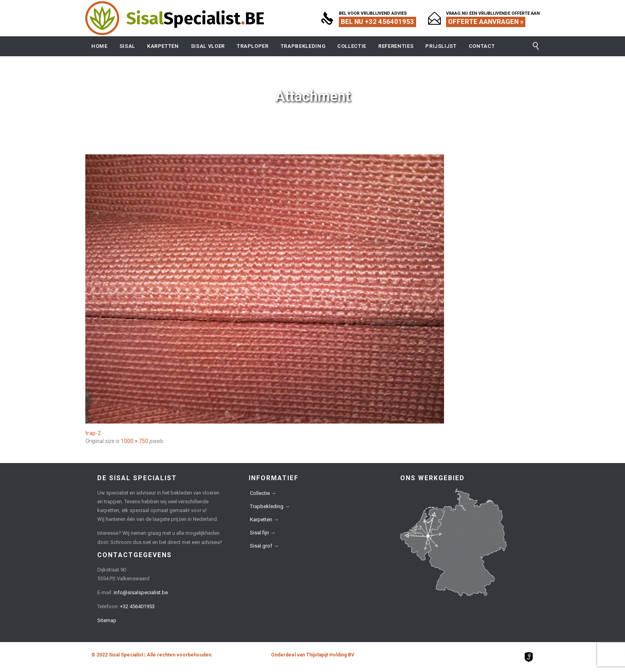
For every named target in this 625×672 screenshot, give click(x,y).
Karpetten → (264, 519)
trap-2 (93, 433)
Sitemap (107, 620)
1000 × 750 (135, 441)
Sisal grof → (264, 546)
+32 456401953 (137, 606)
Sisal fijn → (263, 533)
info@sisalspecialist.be (141, 592)
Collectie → (263, 493)
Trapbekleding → (270, 506)
